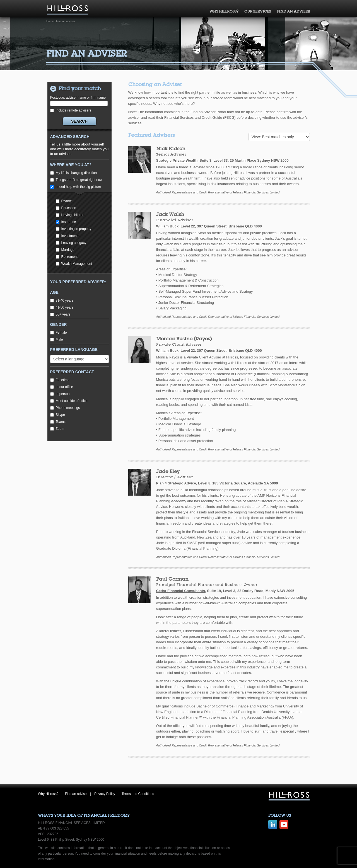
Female (59, 333)
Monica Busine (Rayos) (184, 339)
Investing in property (74, 229)
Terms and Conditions (138, 794)
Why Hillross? (224, 11)
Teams (58, 422)
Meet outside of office (69, 401)
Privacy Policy (105, 794)
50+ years (60, 314)
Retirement (67, 257)
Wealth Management (74, 264)
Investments (68, 236)
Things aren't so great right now (76, 180)
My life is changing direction (73, 173)
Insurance (66, 222)
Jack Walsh (170, 214)
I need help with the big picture (76, 187)
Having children (70, 215)
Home (50, 21)
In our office (62, 387)
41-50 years (62, 307)
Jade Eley (168, 471)
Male (57, 340)
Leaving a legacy (71, 243)
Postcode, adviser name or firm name (79, 101)
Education (66, 208)
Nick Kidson (171, 148)
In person (60, 394)
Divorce (64, 201)
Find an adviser (294, 11)
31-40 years (62, 300)
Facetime (60, 380)
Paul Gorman (172, 579)
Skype (58, 415)
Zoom (57, 429)
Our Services (258, 11)
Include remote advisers (71, 110)
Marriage (65, 250)
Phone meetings (65, 408)
